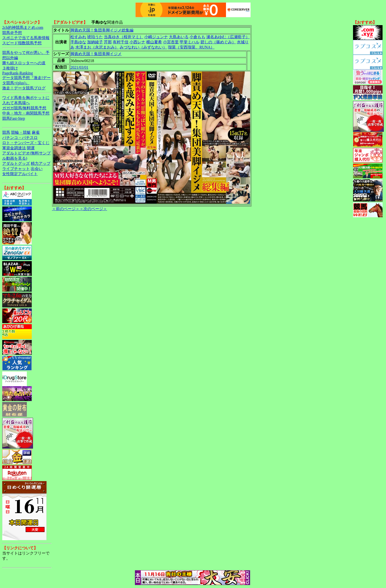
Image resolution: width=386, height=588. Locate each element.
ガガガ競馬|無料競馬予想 (24, 108)
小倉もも (197, 37)
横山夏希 (154, 42)
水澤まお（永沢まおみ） (97, 47)
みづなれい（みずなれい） (143, 47)
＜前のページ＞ (66, 209)
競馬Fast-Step (14, 118)
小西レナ (137, 42)
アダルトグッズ (16, 163)
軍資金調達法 (14, 148)
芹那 (108, 42)
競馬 (6, 132)
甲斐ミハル (190, 42)
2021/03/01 (79, 67)
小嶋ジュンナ (156, 37)
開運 (31, 148)
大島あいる (179, 37)
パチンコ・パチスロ (20, 138)
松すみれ (78, 37)
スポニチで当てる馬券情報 (26, 38)
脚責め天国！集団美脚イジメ (96, 54)
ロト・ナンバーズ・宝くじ (26, 143)
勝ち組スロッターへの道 (24, 63)
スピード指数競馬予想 (22, 43)
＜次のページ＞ (93, 209)
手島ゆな (78, 42)
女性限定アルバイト (20, 174)
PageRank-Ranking (17, 73)
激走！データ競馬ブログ (24, 88)
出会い (37, 169)
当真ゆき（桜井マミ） (124, 37)
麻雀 (36, 132)
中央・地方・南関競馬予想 (26, 113)
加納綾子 (95, 42)
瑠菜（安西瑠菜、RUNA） (191, 47)
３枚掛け (10, 68)
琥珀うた (95, 37)
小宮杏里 (171, 42)
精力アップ (41, 163)
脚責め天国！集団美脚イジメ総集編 (102, 30)
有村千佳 (121, 42)
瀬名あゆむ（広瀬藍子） (228, 37)
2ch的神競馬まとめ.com (23, 27)
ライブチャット (16, 169)
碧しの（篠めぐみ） (218, 42)
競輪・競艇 (21, 132)
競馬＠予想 (12, 33)
